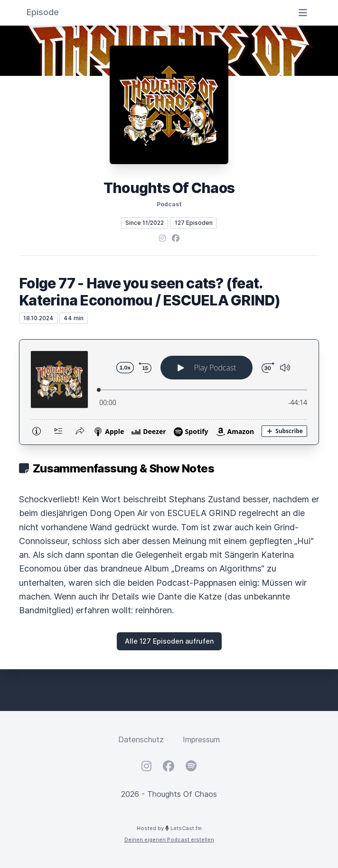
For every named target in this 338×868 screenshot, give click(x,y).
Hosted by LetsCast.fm (169, 828)
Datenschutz (141, 739)
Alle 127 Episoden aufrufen (169, 641)
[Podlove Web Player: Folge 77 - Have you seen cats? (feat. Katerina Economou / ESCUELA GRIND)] (169, 392)
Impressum (201, 739)
